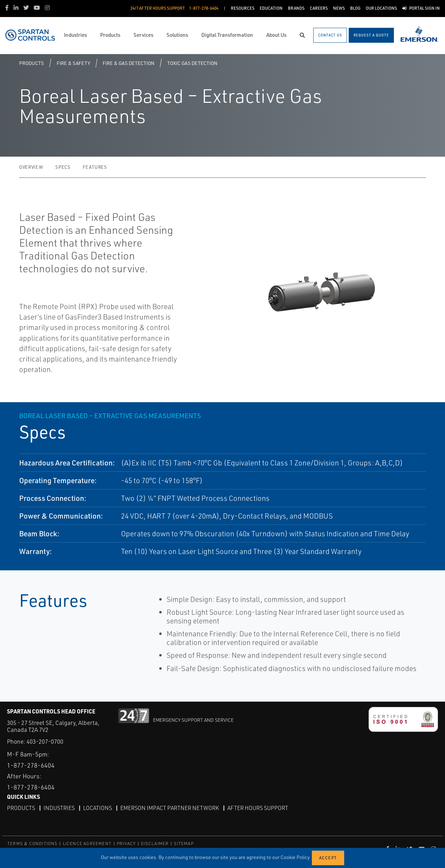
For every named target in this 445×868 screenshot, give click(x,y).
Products (31, 63)
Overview (31, 167)
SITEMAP (184, 844)
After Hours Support (258, 808)
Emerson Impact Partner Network (170, 808)
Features (95, 167)
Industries (59, 808)
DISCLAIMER (155, 844)
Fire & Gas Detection (128, 63)
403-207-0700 (45, 741)
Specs (63, 167)
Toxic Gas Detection (192, 63)
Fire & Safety (73, 63)
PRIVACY (126, 844)
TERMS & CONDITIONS (33, 844)
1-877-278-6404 (31, 765)
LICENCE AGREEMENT (87, 844)
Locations (98, 808)
